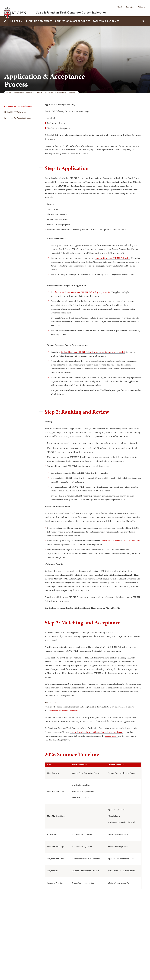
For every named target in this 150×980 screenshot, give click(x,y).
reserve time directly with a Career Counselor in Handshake (96, 732)
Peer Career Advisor (111, 541)
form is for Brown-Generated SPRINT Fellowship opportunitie (82, 292)
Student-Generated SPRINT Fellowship (113, 258)
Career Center (111, 736)
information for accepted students (63, 711)
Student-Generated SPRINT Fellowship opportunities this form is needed (93, 352)
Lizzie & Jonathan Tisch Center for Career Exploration (71, 8)
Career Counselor (132, 541)
